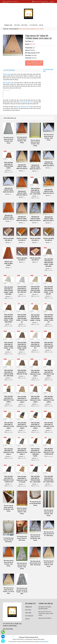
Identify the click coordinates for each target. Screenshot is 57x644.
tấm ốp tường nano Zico (23, 107)
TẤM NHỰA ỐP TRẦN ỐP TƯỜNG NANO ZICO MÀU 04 (8, 217)
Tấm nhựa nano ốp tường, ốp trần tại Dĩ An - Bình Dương (49, 534)
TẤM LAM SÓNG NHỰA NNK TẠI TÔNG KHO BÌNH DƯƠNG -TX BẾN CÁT (49, 318)
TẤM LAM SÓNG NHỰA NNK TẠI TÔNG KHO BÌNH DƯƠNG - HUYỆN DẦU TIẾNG (8, 291)
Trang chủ (6, 29)
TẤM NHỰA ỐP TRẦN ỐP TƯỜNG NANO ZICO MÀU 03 (22, 193)
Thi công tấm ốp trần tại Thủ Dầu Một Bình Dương (35, 503)
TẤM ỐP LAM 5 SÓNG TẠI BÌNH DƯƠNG (8, 264)
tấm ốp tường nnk (14, 29)
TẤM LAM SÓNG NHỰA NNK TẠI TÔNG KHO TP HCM (22, 372)
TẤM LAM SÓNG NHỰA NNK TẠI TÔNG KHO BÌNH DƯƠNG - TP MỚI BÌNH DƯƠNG (8, 318)
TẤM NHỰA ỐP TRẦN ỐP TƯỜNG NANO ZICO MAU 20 (22, 219)
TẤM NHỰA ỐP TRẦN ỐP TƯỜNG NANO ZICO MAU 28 (22, 167)
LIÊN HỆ (41, 25)
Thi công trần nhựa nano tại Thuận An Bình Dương (8, 540)
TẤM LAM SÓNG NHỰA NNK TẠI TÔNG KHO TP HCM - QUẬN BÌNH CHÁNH (35, 452)
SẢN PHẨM (24, 25)
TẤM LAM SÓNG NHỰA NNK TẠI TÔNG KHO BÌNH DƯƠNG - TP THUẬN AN (22, 318)
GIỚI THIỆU (17, 25)
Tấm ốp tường (7, 74)
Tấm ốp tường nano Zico (26, 102)
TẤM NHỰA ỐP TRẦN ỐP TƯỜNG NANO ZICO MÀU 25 (35, 219)
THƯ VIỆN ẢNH (34, 25)
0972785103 (48, 618)
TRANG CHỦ (8, 25)
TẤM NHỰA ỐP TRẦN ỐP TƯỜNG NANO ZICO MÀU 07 (8, 190)
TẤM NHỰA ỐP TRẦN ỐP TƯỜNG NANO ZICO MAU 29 (49, 191)
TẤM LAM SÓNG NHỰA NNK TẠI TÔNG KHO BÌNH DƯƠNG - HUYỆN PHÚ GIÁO (22, 346)
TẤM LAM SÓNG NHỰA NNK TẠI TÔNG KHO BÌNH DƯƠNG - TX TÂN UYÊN (8, 346)
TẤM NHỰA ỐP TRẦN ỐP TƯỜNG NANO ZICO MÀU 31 (35, 167)
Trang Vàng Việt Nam (44, 642)
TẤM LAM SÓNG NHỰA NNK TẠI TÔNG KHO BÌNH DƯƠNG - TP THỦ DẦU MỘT (49, 290)
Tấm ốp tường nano (8, 83)
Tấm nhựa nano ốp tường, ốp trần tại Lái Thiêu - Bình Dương (35, 563)
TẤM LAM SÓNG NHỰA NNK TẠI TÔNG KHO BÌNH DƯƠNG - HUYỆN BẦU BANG (49, 263)
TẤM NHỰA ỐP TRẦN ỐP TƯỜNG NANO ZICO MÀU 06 (49, 164)
